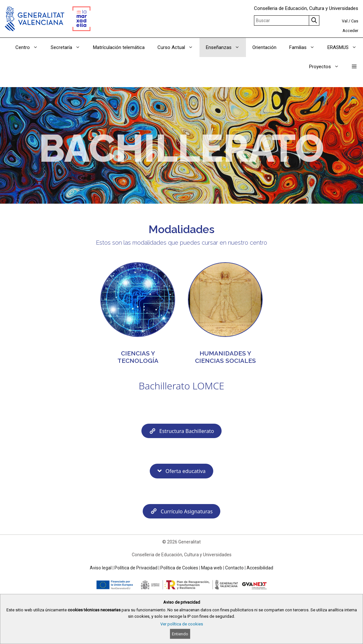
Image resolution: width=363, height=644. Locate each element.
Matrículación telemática (119, 47)
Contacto (234, 568)
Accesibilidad (260, 568)
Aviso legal (101, 568)
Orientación (264, 47)
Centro (30, 47)
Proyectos (327, 67)
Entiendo (180, 634)
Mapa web (212, 568)
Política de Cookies (179, 568)
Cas (355, 21)
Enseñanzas (226, 47)
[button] (354, 67)
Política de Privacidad (136, 568)
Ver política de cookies (182, 624)
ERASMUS (345, 47)
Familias (305, 47)
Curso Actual (178, 47)
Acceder (350, 31)
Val (345, 21)
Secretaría (69, 47)
